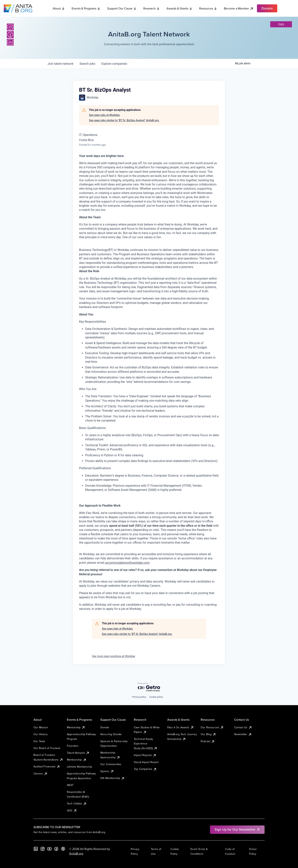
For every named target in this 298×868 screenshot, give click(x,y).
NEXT (70, 785)
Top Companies (145, 769)
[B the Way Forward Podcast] (63, 849)
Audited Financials (47, 766)
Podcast (208, 741)
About (59, 8)
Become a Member (239, 8)
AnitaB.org (76, 853)
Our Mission (41, 727)
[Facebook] (10, 35)
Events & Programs (86, 8)
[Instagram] (10, 27)
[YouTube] (49, 849)
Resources (208, 8)
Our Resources (212, 727)
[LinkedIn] (10, 42)
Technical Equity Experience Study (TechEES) (146, 744)
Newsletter (243, 734)
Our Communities (111, 764)
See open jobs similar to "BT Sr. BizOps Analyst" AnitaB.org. (124, 120)
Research (151, 8)
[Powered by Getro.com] (149, 687)
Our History (40, 734)
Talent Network (78, 753)
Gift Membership (113, 778)
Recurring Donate (111, 734)
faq (281, 24)
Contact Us (243, 727)
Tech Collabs (77, 803)
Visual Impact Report (146, 762)
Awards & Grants (179, 8)
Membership (77, 760)
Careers (40, 773)
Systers (107, 771)
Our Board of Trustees (47, 748)
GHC (72, 810)
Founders (73, 746)
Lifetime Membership (79, 767)
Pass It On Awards (181, 727)
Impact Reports (145, 755)
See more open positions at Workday (114, 656)
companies (114, 64)
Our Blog (208, 734)
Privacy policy (139, 697)
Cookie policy (156, 697)
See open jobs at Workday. (105, 115)
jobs (87, 64)
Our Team (39, 741)
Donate (105, 727)
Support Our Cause (122, 8)
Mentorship (76, 727)
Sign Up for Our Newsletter (237, 829)
